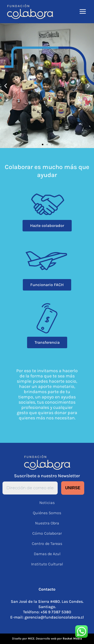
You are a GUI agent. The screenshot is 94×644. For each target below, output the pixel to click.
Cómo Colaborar (47, 533)
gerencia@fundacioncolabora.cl (54, 617)
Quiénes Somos (47, 513)
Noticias (47, 503)
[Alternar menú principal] (83, 12)
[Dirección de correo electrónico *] (30, 488)
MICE (31, 639)
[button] (6, 85)
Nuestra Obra (47, 523)
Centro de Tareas (47, 544)
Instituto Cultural (47, 564)
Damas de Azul (47, 554)
